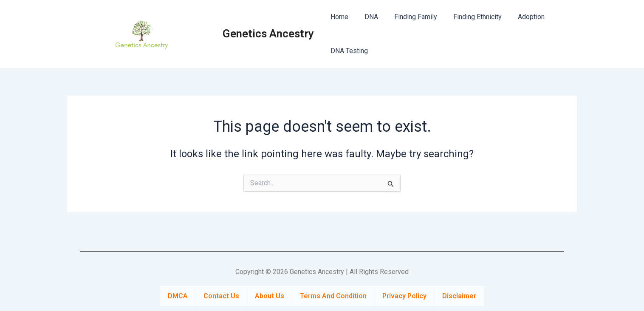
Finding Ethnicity (469, 17)
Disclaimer (459, 295)
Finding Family (409, 17)
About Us (270, 295)
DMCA (178, 295)
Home (338, 17)
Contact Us (221, 295)
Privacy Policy (404, 295)
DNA (367, 17)
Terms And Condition (333, 295)
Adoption (520, 17)
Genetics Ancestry (268, 34)
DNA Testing (348, 51)
